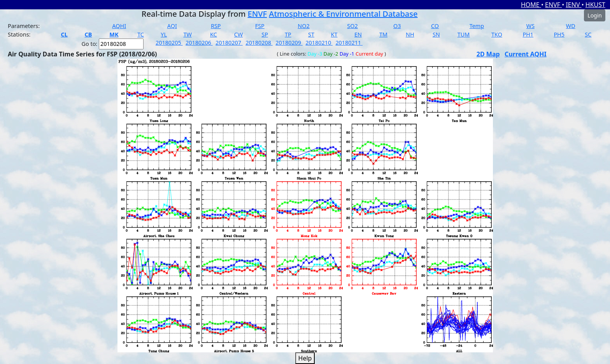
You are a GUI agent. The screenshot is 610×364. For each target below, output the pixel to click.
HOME (531, 5)
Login (595, 15)
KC (214, 34)
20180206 (199, 43)
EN (358, 34)
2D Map (488, 54)
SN (436, 34)
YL (164, 34)
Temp (477, 26)
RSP (216, 26)
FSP (260, 26)
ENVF (553, 5)
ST (311, 34)
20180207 (229, 43)
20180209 (289, 43)
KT (334, 34)
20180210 (319, 43)
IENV (573, 5)
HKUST (595, 5)
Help (305, 358)
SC (588, 34)
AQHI (119, 26)
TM (383, 34)
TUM (464, 34)
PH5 (559, 34)
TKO (497, 34)
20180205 (169, 43)
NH (410, 34)
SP (265, 34)
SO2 (352, 26)
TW (187, 34)
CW (238, 34)
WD (571, 26)
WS (530, 26)
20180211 (349, 43)
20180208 (259, 43)
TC (141, 34)
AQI (172, 26)
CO (435, 26)
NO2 (303, 26)
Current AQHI (526, 54)
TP (288, 34)
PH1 (528, 34)
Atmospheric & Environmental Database (343, 14)
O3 (397, 26)
